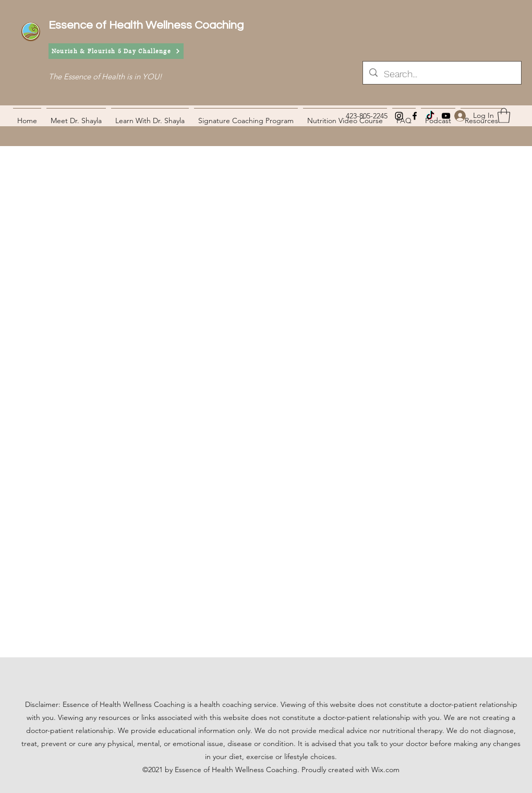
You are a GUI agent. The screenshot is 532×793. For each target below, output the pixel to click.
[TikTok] (430, 116)
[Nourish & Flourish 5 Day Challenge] (116, 51)
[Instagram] (399, 116)
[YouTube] (446, 116)
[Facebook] (415, 116)
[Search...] (442, 74)
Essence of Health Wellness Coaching (146, 25)
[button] (504, 116)
